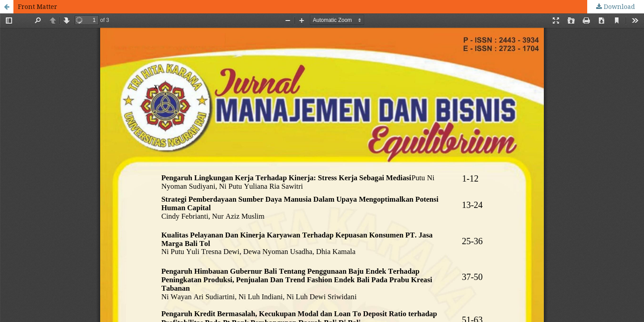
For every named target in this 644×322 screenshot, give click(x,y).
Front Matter (38, 6)
